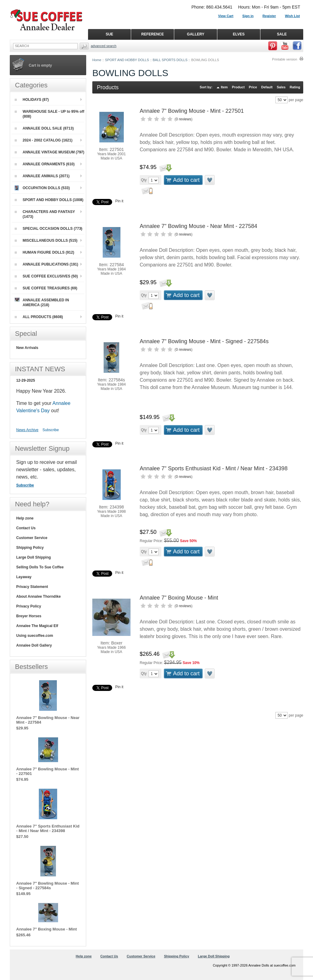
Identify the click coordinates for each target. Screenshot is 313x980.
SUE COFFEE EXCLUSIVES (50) (46, 276)
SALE (282, 34)
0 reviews (184, 119)
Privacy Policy (29, 606)
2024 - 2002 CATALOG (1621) (44, 140)
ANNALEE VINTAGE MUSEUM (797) (50, 152)
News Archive (27, 430)
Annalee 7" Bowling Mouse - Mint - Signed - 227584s (204, 341)
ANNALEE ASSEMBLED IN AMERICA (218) (42, 302)
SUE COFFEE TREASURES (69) (46, 288)
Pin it (119, 201)
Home (97, 60)
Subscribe (51, 430)
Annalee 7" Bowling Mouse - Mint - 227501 (192, 111)
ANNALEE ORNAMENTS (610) (45, 164)
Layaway (24, 577)
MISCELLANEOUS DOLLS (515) (46, 240)
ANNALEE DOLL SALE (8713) (44, 128)
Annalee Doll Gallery (34, 645)
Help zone (25, 518)
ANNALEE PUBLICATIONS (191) (46, 264)
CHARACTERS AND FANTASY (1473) (45, 214)
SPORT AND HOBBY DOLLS (127, 60)
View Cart (226, 16)
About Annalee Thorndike (39, 596)
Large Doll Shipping (33, 557)
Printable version (285, 59)
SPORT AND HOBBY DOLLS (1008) (49, 200)
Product (238, 87)
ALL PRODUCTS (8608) (39, 317)
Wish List (292, 16)
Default (267, 87)
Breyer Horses (29, 616)
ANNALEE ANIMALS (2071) (42, 176)
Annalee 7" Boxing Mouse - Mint (179, 598)
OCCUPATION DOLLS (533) (42, 188)
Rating (295, 87)
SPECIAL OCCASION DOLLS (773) (48, 229)
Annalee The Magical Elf (37, 626)
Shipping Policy (30, 548)
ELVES (239, 34)
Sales (281, 87)
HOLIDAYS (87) (32, 100)
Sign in (248, 16)
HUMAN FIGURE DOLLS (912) (44, 252)
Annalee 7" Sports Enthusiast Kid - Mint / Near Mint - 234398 (214, 468)
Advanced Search (104, 46)
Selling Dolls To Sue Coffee (40, 567)
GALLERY (196, 34)
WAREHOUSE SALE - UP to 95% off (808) (50, 114)
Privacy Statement (32, 587)
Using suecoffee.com (35, 636)
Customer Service (32, 538)
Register (269, 16)
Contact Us (26, 528)
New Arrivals (27, 348)
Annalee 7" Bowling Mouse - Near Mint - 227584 (199, 226)
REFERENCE (153, 34)
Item (225, 87)
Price (253, 87)
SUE (110, 34)
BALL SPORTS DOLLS (170, 60)
